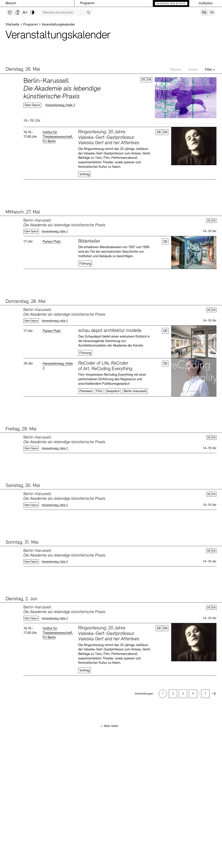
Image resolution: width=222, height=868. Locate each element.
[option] (163, 694)
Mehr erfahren (120, 100)
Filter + (210, 70)
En (212, 12)
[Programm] (31, 25)
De (204, 12)
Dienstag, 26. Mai (23, 69)
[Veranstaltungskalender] (58, 25)
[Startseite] (12, 25)
